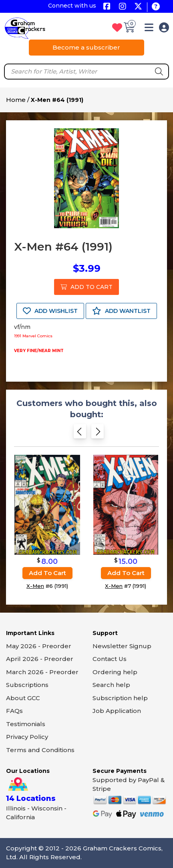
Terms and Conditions (40, 750)
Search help (111, 685)
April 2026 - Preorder (40, 659)
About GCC (23, 698)
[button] (149, 29)
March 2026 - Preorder (42, 672)
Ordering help (115, 672)
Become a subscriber (86, 47)
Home (16, 100)
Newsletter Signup (122, 646)
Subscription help (120, 698)
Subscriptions (27, 685)
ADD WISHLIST (50, 311)
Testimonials (26, 724)
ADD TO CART (86, 287)
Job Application (117, 711)
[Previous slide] (80, 434)
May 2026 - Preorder (39, 646)
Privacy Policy (27, 737)
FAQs (14, 711)
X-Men (35, 586)
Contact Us (110, 659)
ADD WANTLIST (121, 311)
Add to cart (47, 573)
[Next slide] (98, 434)
